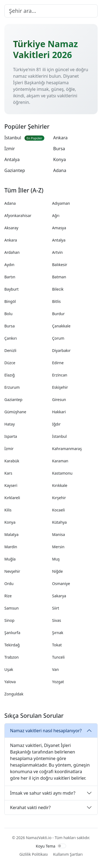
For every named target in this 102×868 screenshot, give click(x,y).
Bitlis (57, 301)
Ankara (61, 138)
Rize (8, 596)
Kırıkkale (60, 485)
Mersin (58, 547)
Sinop (9, 620)
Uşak (9, 669)
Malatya (11, 534)
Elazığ (10, 375)
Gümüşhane (15, 412)
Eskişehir (60, 387)
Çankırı (11, 338)
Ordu (9, 584)
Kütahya (60, 522)
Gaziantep (15, 170)
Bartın (10, 277)
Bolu (8, 314)
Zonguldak (14, 694)
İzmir (10, 149)
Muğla (10, 559)
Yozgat (58, 682)
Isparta (11, 436)
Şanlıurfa (12, 633)
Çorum (58, 338)
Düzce (10, 363)
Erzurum (12, 387)
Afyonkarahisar (18, 216)
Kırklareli (12, 498)
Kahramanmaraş (67, 449)
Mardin (11, 547)
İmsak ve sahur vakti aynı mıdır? (43, 793)
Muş (56, 559)
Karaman (60, 461)
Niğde (58, 571)
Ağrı (56, 216)
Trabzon (12, 657)
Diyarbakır (61, 350)
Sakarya (59, 596)
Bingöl (10, 301)
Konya (60, 159)
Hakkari (59, 412)
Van (56, 669)
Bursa (59, 149)
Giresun (59, 400)
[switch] (62, 846)
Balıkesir (60, 265)
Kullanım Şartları (68, 854)
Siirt (56, 608)
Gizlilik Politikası (33, 854)
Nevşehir (12, 571)
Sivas (57, 620)
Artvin (58, 252)
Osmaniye (61, 584)
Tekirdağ (12, 645)
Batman (59, 277)
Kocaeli (59, 510)
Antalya (12, 159)
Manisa (59, 534)
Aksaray (11, 228)
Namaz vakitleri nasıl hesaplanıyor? (46, 731)
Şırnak (58, 633)
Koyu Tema (46, 846)
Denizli (10, 350)
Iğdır (56, 424)
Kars (8, 473)
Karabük (12, 461)
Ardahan (12, 252)
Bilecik (58, 289)
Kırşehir (59, 498)
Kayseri (11, 485)
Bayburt (11, 289)
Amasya (59, 228)
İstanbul (24, 138)
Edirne (58, 363)
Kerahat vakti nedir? (30, 807)
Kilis (8, 510)
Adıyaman (61, 203)
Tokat (57, 645)
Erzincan (60, 375)
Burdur (58, 314)
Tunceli (58, 657)
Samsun (12, 608)
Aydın (9, 265)
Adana (60, 170)
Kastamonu (62, 473)
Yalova (10, 682)
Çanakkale (61, 326)
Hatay (10, 424)
